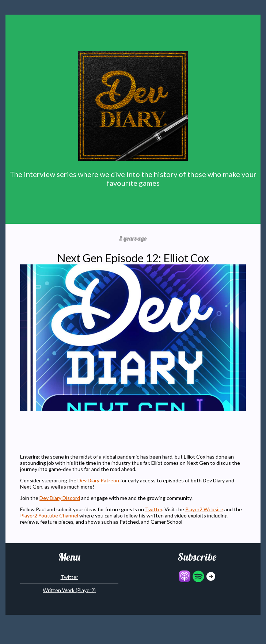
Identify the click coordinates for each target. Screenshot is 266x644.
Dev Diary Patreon (98, 480)
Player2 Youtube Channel (49, 515)
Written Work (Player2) (69, 590)
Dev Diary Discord (60, 498)
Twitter (154, 509)
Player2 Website (204, 509)
